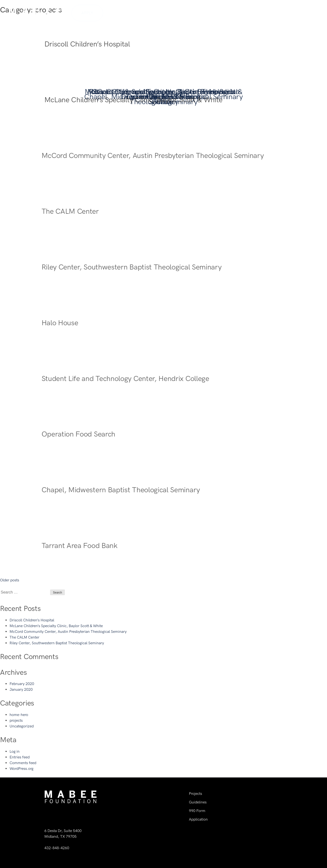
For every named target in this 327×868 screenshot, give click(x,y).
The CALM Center (24, 637)
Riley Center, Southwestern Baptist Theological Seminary (57, 643)
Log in (15, 751)
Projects (285, 12)
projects (16, 720)
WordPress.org (21, 769)
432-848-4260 (57, 848)
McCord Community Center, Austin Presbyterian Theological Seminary (68, 632)
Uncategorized (22, 726)
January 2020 (21, 689)
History (218, 12)
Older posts (10, 580)
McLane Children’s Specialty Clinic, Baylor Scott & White (56, 626)
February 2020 (22, 684)
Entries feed (20, 757)
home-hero (19, 715)
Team (237, 12)
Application (198, 819)
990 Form (197, 811)
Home (198, 12)
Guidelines (260, 12)
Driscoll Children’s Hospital (32, 620)
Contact (308, 12)
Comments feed (23, 763)
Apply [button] (87, 13)
